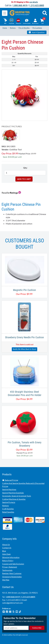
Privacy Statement (10, 567)
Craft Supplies (8, 509)
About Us (6, 545)
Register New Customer (12, 573)
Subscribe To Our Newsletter (20, 618)
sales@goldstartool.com (12, 603)
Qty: (25, 168)
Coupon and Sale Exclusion (13, 564)
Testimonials (7, 570)
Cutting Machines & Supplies (14, 499)
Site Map (6, 580)
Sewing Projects (9, 502)
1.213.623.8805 (37, 5)
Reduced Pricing (10, 480)
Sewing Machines (9, 489)
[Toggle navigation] (5, 13)
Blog (4, 551)
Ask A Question (37, 32)
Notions (5, 506)
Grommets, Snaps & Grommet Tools (17, 496)
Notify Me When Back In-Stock (24, 349)
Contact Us (7, 548)
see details (34, 2)
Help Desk (6, 554)
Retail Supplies (8, 512)
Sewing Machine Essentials (13, 493)
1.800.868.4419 (20, 5)
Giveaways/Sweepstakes (12, 577)
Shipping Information (11, 557)
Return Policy (8, 561)
